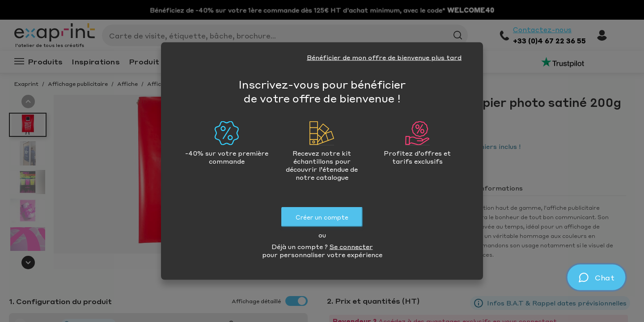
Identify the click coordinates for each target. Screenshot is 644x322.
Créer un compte (322, 217)
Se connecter (351, 246)
